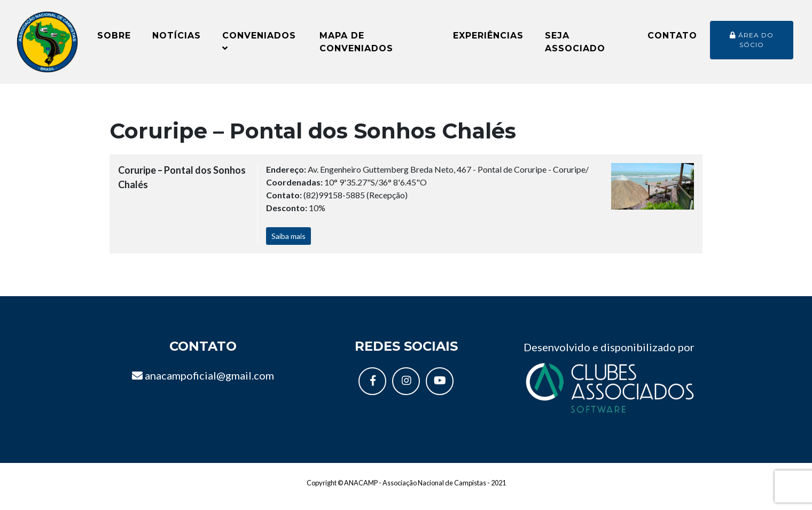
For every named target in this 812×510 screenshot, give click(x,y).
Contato (672, 40)
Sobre (114, 40)
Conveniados (259, 46)
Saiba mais (288, 245)
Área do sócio (752, 44)
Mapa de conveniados (356, 46)
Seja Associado (575, 46)
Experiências (488, 40)
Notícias (177, 40)
